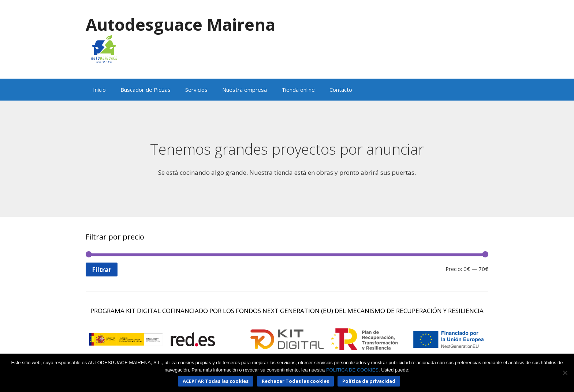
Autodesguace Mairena (180, 24)
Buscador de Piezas (146, 90)
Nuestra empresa (245, 90)
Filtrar (102, 270)
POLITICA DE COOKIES (352, 370)
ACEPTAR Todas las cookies (216, 381)
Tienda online (298, 90)
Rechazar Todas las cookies (295, 381)
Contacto (341, 90)
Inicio (99, 90)
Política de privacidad (369, 381)
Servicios (196, 90)
